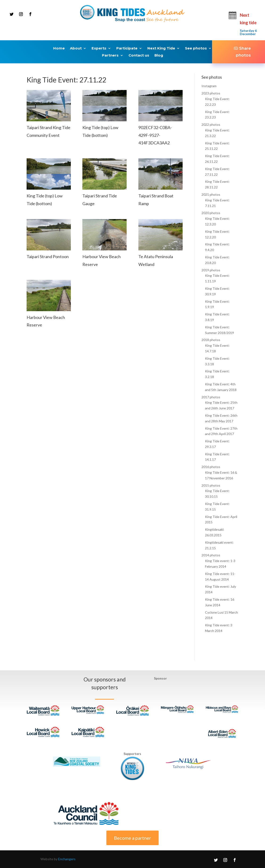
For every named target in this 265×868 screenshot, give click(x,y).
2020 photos (211, 213)
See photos (196, 49)
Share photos (243, 52)
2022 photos (211, 124)
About (76, 49)
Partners (110, 56)
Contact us (139, 56)
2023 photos (211, 93)
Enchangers (67, 859)
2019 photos (211, 270)
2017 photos (211, 397)
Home (59, 49)
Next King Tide (161, 49)
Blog (159, 56)
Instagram (209, 86)
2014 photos (211, 555)
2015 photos (211, 485)
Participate (127, 49)
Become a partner (132, 838)
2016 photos (211, 467)
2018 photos (211, 340)
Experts (99, 49)
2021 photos (211, 194)
